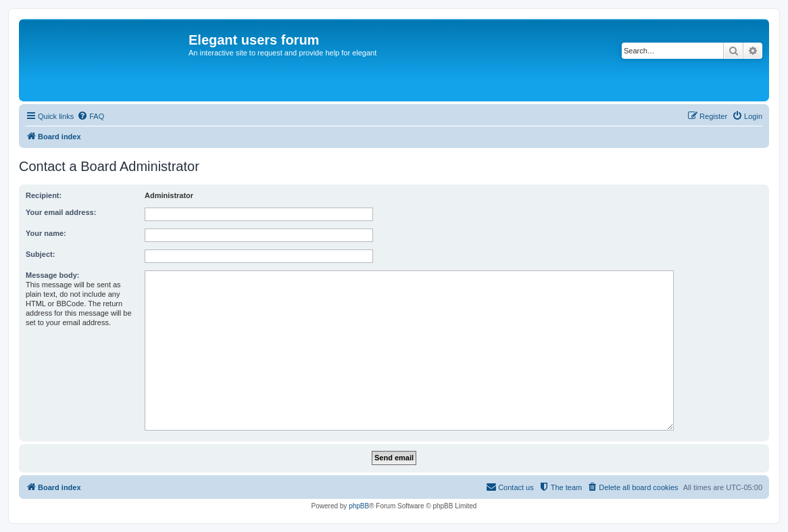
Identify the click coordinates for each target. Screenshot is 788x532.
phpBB (359, 506)
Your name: (46, 233)
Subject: (40, 254)
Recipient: (44, 195)
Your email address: (61, 212)
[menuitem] (91, 116)
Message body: (52, 275)
